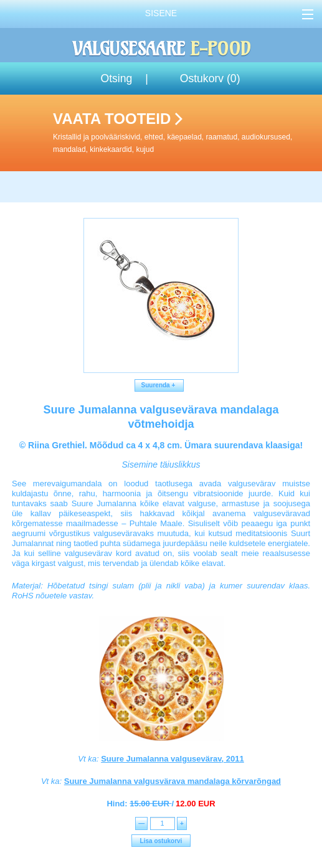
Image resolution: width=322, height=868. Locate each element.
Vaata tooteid (185, 133)
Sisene (161, 13)
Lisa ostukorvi (161, 841)
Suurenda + (159, 385)
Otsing (116, 78)
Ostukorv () (210, 78)
